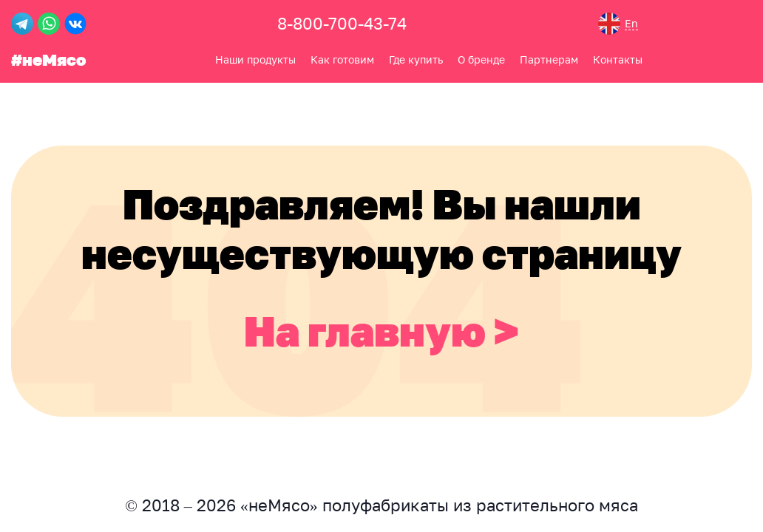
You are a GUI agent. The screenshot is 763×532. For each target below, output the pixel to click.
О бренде (481, 59)
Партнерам (549, 59)
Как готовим (342, 59)
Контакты (618, 59)
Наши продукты (255, 59)
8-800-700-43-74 (342, 23)
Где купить (416, 59)
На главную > (381, 331)
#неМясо (48, 59)
